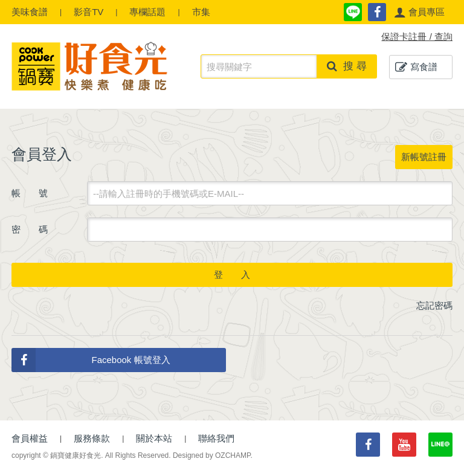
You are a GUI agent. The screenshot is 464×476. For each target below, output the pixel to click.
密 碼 (30, 229)
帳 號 (30, 193)
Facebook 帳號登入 (91, 360)
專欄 (147, 12)
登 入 (232, 275)
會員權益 (30, 438)
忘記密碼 (434, 305)
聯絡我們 (216, 438)
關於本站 (154, 438)
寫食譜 (416, 67)
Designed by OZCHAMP (212, 455)
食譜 (30, 12)
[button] (419, 12)
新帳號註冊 (424, 157)
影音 (89, 12)
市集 (201, 12)
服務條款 (92, 438)
